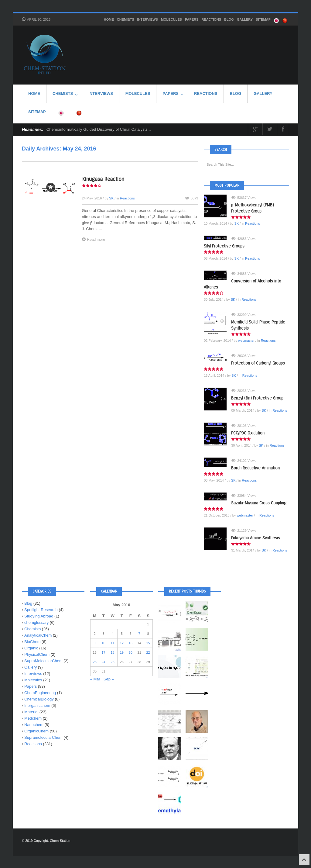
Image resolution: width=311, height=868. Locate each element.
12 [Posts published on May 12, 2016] (122, 643)
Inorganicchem (37, 705)
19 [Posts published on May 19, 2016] (122, 652)
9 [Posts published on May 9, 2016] (95, 643)
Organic (31, 648)
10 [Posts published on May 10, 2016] (103, 643)
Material (31, 712)
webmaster (246, 341)
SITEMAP (263, 19)
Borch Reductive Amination (255, 468)
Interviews (148, 19)
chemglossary (36, 622)
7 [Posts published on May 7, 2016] (139, 634)
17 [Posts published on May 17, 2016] (103, 652)
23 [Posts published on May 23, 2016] (95, 662)
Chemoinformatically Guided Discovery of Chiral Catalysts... (99, 129)
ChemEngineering (40, 693)
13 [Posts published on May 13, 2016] (131, 643)
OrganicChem (36, 731)
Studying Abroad (39, 616)
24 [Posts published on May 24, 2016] (103, 662)
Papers (192, 20)
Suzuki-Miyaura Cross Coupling (259, 503)
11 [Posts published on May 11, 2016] (113, 643)
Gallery (245, 19)
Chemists (126, 20)
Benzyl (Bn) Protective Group (257, 398)
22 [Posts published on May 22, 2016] (148, 652)
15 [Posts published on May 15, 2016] (148, 643)
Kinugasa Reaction (103, 179)
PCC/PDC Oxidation (248, 433)
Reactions (211, 19)
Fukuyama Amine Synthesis (256, 538)
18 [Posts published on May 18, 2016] (113, 652)
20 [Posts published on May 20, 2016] (131, 652)
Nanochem (34, 725)
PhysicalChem (37, 654)
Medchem (33, 718)
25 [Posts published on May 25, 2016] (113, 662)
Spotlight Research (41, 610)
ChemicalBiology (39, 699)
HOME (109, 19)
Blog (229, 19)
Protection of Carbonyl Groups (258, 363)
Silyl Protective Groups (224, 246)
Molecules (171, 19)
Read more (94, 239)
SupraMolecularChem (43, 661)
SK (111, 198)
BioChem (32, 642)
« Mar (95, 679)
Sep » (109, 679)
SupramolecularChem (43, 737)
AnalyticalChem (38, 635)
